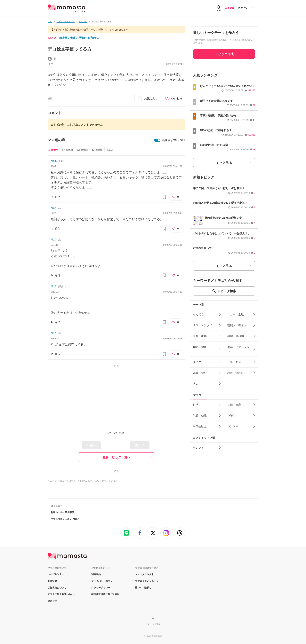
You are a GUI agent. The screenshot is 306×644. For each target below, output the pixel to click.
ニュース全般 (236, 314)
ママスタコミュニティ (147, 581)
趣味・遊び (200, 373)
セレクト (198, 448)
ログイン (243, 8)
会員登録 (229, 8)
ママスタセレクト (144, 574)
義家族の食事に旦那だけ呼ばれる (80, 38)
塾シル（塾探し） (144, 588)
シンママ (233, 426)
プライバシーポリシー (103, 581)
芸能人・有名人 (237, 325)
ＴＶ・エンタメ (203, 325)
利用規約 (96, 574)
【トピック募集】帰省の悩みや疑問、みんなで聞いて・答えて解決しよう (89, 30)
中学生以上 (200, 426)
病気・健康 (200, 347)
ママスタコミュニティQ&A (65, 519)
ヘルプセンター (56, 574)
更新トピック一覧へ (117, 457)
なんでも (198, 314)
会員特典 (52, 581)
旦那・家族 (200, 336)
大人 (196, 384)
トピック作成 (224, 54)
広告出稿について (57, 588)
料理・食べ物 (236, 336)
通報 (50, 98)
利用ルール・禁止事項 (62, 512)
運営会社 (52, 601)
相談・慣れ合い (237, 373)
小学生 (231, 416)
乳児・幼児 (200, 416)
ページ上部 (153, 624)
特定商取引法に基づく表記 (105, 594)
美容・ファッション (238, 349)
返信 (58, 197)
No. (54, 161)
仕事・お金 (234, 362)
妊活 (196, 405)
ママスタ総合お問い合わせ (62, 594)
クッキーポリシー (101, 588)
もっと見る (224, 163)
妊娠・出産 (234, 405)
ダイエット (200, 362)
